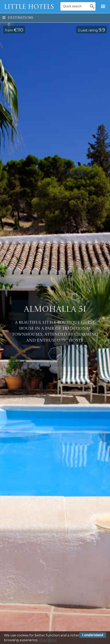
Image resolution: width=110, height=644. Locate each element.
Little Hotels (29, 7)
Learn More (55, 354)
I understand (93, 636)
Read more (48, 641)
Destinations (18, 18)
